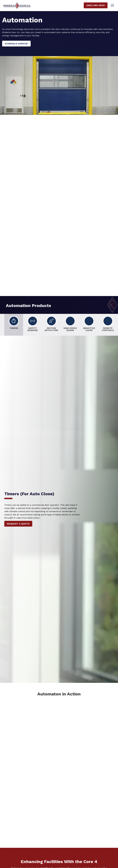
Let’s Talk (15, 171)
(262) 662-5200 (96, 5)
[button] (112, 5)
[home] (17, 6)
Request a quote (18, 524)
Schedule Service (16, 44)
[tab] (14, 325)
